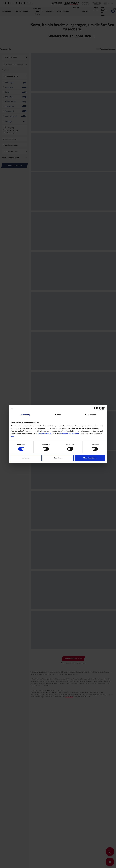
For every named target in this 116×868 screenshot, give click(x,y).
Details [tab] (58, 415)
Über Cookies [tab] (91, 415)
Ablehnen (26, 458)
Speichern (58, 458)
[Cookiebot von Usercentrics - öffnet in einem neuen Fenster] (96, 408)
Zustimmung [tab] (25, 415)
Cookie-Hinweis (45, 434)
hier (12, 436)
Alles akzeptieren (90, 458)
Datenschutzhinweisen (70, 434)
